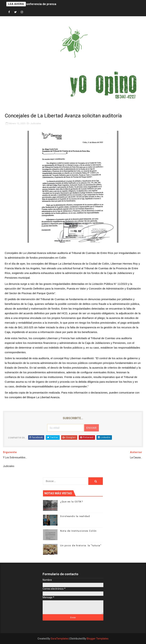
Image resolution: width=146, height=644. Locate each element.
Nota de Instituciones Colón (78, 531)
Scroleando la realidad (75, 516)
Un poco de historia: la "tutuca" (81, 545)
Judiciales (36, 123)
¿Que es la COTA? (72, 502)
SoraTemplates (60, 639)
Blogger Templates (98, 639)
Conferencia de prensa (40, 4)
